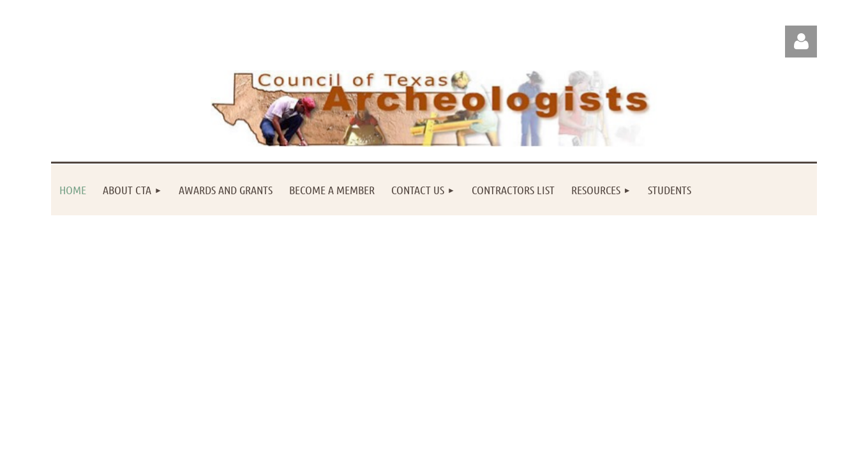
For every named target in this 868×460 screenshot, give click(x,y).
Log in (801, 42)
